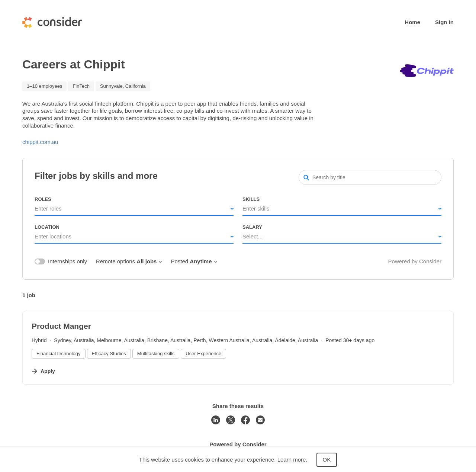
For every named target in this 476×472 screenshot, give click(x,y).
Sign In (444, 22)
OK (327, 460)
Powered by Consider (415, 261)
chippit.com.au (40, 142)
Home (412, 22)
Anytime (203, 261)
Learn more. (292, 460)
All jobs (149, 261)
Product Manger (61, 326)
